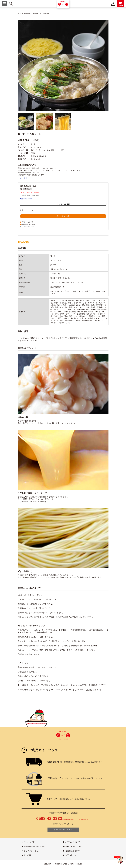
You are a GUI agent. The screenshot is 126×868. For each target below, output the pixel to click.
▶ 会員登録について (71, 851)
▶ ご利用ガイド (28, 842)
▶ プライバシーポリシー (32, 851)
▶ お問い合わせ (70, 855)
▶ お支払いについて (71, 842)
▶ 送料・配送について (72, 846)
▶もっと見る (22, 178)
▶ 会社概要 (26, 855)
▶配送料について (26, 199)
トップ (20, 13)
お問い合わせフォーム (63, 829)
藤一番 (28, 13)
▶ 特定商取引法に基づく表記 (34, 846)
